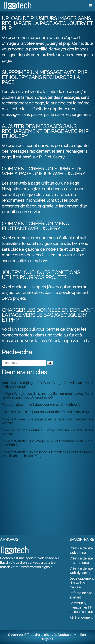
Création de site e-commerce (81, 561)
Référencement (81, 617)
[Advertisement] (47, 485)
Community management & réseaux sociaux (81, 607)
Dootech (64, 635)
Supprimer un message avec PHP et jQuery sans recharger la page (44, 77)
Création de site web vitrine (81, 550)
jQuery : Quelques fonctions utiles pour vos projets (41, 275)
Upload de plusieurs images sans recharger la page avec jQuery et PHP (47, 23)
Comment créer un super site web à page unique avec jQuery (44, 171)
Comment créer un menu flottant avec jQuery (36, 226)
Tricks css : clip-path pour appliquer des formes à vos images (47, 412)
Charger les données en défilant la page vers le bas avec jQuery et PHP (47, 315)
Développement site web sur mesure (82, 583)
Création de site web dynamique (81, 571)
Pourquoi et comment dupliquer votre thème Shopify (41, 405)
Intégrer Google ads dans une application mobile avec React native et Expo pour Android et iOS (47, 396)
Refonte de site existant (81, 595)
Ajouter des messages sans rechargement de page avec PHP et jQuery (45, 131)
